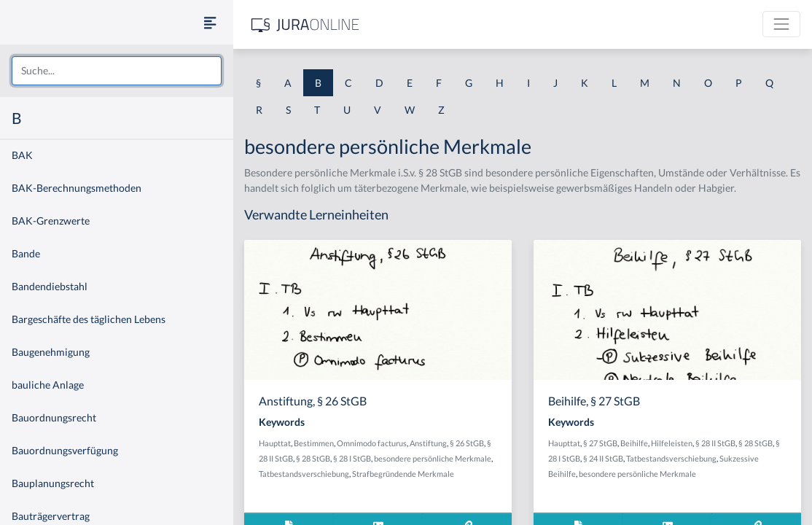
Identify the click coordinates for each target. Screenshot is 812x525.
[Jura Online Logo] (305, 24)
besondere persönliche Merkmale (433, 458)
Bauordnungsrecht (54, 417)
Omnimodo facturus (372, 443)
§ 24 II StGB (603, 458)
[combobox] (117, 71)
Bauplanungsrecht (53, 483)
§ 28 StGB (313, 458)
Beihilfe (634, 443)
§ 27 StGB (600, 443)
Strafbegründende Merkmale (403, 474)
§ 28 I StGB (352, 458)
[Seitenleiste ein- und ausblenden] (210, 22)
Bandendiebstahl (50, 286)
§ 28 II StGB (715, 443)
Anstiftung (428, 443)
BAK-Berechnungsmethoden (77, 188)
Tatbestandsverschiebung (304, 474)
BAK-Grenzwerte (51, 221)
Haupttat (275, 443)
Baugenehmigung (51, 352)
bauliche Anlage (48, 385)
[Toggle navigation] (781, 24)
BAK (22, 155)
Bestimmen (314, 443)
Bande (26, 253)
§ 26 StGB (467, 443)
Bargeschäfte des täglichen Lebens (89, 319)
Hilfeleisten (672, 443)
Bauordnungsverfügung (65, 450)
